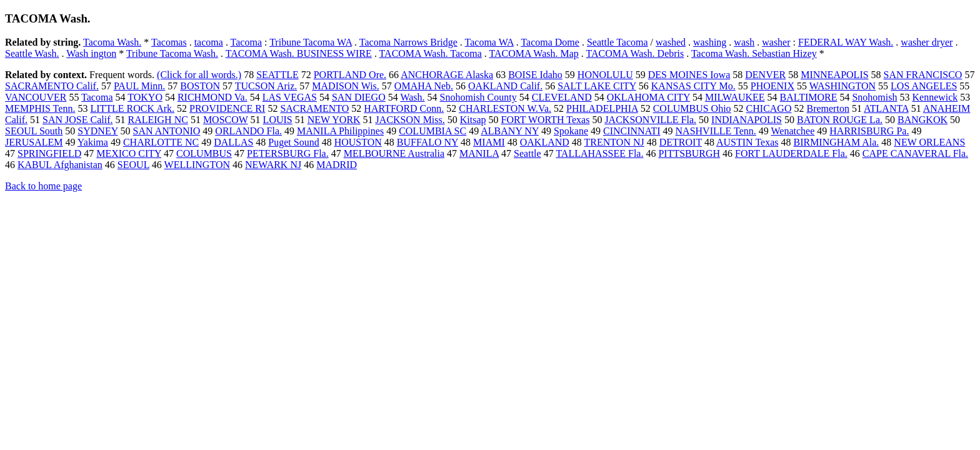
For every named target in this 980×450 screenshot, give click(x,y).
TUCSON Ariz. (266, 86)
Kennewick (935, 97)
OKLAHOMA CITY (648, 97)
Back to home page (43, 186)
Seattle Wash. (32, 53)
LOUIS (278, 120)
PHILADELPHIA (602, 108)
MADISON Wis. (346, 86)
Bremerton (827, 108)
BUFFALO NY (427, 142)
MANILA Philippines (340, 131)
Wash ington (91, 53)
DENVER (765, 75)
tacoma (209, 42)
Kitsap (473, 120)
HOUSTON (358, 142)
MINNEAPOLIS (834, 75)
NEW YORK (334, 120)
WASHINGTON (842, 86)
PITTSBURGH (689, 153)
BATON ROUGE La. (840, 120)
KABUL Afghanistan (60, 165)
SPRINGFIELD (49, 153)
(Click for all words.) (199, 75)
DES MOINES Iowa (689, 75)
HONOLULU (605, 75)
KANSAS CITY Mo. (693, 86)
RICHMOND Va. (212, 97)
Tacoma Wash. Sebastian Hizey (754, 53)
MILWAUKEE (735, 97)
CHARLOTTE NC (161, 142)
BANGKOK (922, 120)
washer (776, 42)
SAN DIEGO (359, 97)
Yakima (93, 142)
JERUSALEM (34, 142)
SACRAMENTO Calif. (52, 86)
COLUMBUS (204, 153)
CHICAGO (769, 108)
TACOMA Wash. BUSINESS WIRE (299, 53)
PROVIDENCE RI (227, 108)
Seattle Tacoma (617, 42)
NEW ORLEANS (929, 142)
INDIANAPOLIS (747, 120)
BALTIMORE (809, 97)
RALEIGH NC (157, 120)
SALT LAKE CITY (597, 86)
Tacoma (246, 42)
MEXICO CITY (129, 153)
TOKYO (145, 97)
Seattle (527, 153)
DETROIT (681, 142)
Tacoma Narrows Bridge (408, 42)
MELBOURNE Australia (394, 153)
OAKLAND (545, 142)
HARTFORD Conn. (404, 108)
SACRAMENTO (314, 108)
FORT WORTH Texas (546, 120)
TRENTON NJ (614, 142)
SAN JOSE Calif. (77, 120)
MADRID (337, 165)
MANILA (479, 153)
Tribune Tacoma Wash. (172, 53)
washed (671, 42)
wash (744, 42)
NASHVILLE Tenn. (716, 131)
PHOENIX (772, 86)
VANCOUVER (36, 97)
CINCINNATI (632, 131)
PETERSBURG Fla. (288, 153)
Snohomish (874, 97)
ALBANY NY (510, 131)
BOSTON (200, 86)
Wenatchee (792, 131)
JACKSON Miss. (410, 120)
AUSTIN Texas (747, 142)
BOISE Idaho (535, 75)
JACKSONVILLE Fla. (650, 120)
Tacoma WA (489, 42)
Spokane (571, 131)
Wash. (412, 97)
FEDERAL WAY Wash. (846, 42)
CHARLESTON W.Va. (505, 108)
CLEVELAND (562, 97)
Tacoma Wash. (112, 42)
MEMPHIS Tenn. (40, 108)
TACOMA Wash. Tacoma (431, 53)
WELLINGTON (197, 165)
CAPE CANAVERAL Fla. (915, 153)
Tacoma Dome (550, 42)
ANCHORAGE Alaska (447, 75)
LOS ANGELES (924, 86)
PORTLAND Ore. (350, 75)
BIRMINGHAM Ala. (836, 142)
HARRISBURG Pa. (869, 131)
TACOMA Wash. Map (533, 53)
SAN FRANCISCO (923, 75)
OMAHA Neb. (424, 86)
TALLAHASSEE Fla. (599, 153)
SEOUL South (34, 131)
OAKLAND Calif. (505, 86)
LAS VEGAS (290, 97)
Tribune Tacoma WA (311, 42)
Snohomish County (478, 97)
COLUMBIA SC (432, 131)
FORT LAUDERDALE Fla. (791, 153)
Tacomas (169, 42)
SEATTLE (277, 75)
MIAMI (489, 142)
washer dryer (927, 42)
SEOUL (133, 165)
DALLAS (233, 142)
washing (710, 42)
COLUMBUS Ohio (692, 108)
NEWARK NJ (273, 165)
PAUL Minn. (139, 86)
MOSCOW (226, 120)
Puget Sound (293, 142)
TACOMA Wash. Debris (635, 53)
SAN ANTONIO (167, 131)
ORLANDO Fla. (248, 131)
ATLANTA (886, 108)
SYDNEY (97, 131)
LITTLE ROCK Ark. (132, 108)
